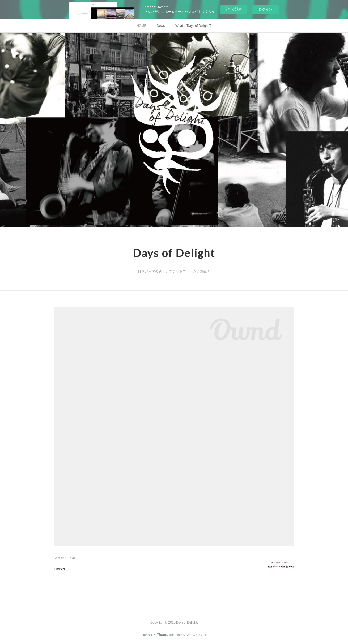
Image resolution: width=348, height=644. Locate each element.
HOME (141, 26)
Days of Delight (174, 253)
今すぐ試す (233, 9)
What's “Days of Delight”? (193, 26)
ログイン (265, 9)
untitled (60, 569)
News (161, 26)
